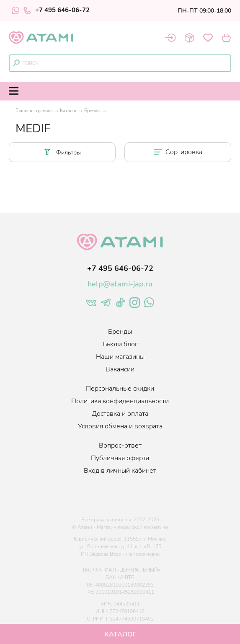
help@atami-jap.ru (120, 284)
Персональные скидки (120, 389)
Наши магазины (120, 357)
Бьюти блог (120, 344)
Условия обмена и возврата (120, 426)
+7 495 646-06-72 (57, 10)
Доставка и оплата (120, 414)
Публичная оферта (120, 458)
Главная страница (34, 111)
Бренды (92, 111)
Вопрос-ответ (120, 446)
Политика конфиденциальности (120, 401)
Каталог (68, 111)
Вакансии (120, 369)
